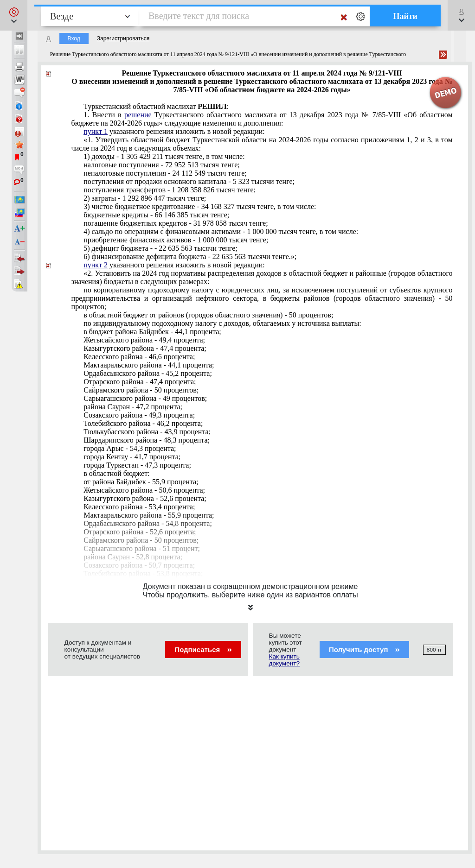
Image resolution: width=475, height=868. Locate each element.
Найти (405, 16)
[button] (14, 15)
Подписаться (203, 649)
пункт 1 (96, 131)
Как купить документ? (284, 660)
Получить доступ (364, 649)
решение (138, 115)
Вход (74, 38)
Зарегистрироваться (123, 38)
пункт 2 (96, 265)
